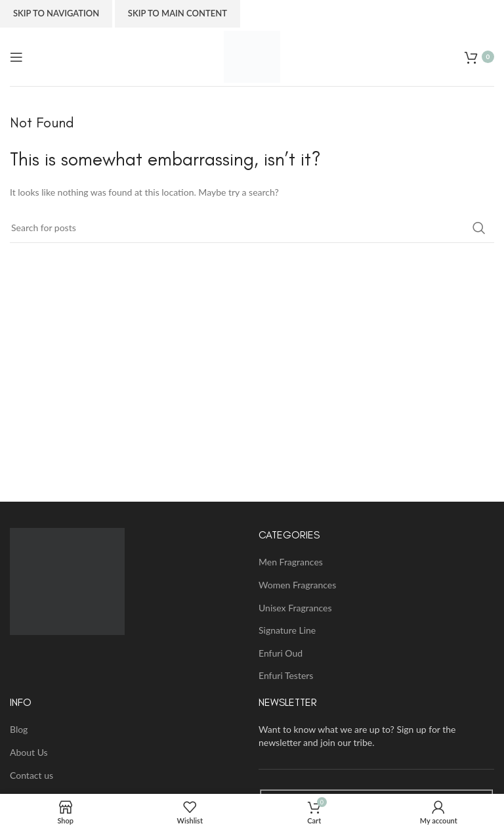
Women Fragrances (297, 585)
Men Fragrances (291, 562)
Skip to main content (178, 13)
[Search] (252, 228)
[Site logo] (252, 55)
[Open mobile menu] (16, 57)
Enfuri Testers (286, 675)
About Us (29, 752)
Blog (19, 729)
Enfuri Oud (281, 653)
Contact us (31, 775)
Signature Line (287, 630)
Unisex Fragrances (295, 608)
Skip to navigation (56, 13)
